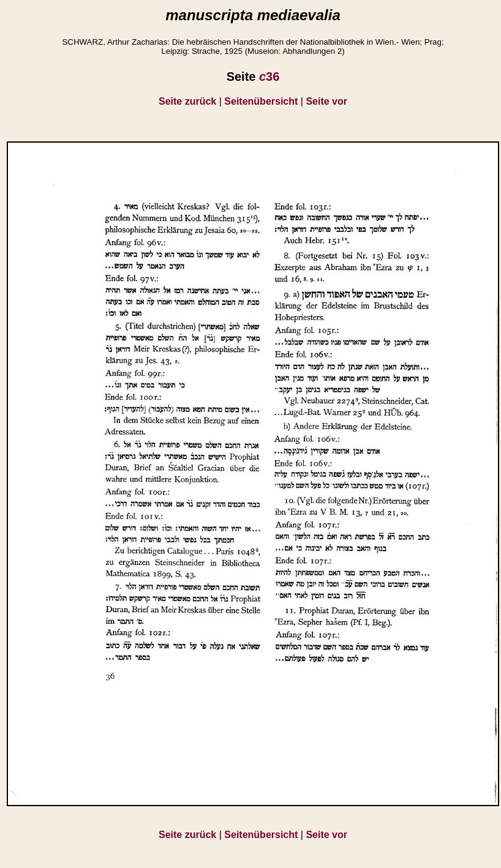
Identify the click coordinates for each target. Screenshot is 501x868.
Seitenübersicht (261, 101)
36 (269, 77)
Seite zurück (187, 101)
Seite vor (326, 101)
